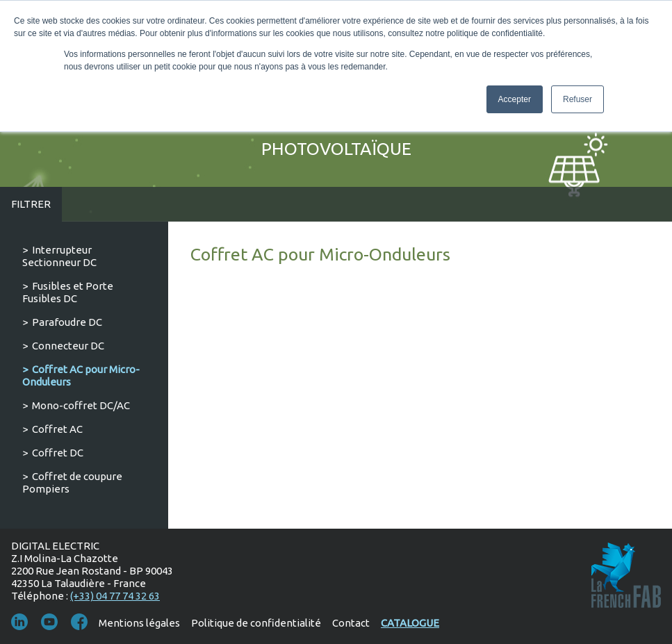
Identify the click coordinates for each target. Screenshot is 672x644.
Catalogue (410, 623)
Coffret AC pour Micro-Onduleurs (81, 375)
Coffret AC (57, 429)
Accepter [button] (515, 99)
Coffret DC (58, 453)
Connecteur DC (68, 346)
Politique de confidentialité (256, 623)
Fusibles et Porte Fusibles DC (68, 292)
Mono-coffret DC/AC (81, 405)
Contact (351, 623)
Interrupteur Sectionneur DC (59, 256)
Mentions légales (139, 623)
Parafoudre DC (67, 322)
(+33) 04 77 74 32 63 (115, 596)
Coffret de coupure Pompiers (72, 482)
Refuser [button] (577, 99)
